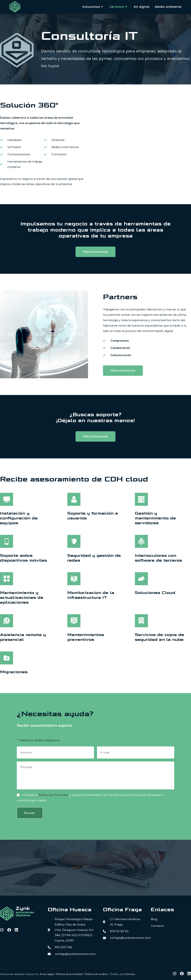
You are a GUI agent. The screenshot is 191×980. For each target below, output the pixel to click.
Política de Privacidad (53, 795)
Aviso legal (47, 973)
